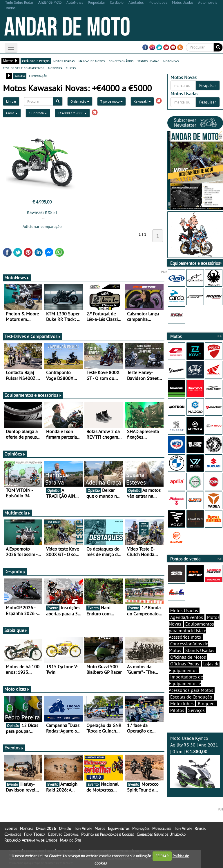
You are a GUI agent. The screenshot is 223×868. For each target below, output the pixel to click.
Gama (12, 113)
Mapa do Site (70, 840)
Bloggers (207, 703)
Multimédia (17, 513)
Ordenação (80, 101)
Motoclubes (182, 703)
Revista (200, 828)
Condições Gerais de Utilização (161, 834)
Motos (100, 828)
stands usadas (148, 61)
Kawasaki (142, 101)
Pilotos (177, 710)
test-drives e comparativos (23, 68)
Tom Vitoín (83, 828)
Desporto (15, 571)
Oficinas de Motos (188, 657)
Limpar (11, 101)
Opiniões (15, 454)
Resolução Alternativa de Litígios (31, 840)
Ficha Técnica (35, 834)
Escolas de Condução (191, 697)
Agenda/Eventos (187, 617)
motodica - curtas (62, 68)
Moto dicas (17, 689)
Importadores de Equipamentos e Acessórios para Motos (191, 683)
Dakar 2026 (46, 828)
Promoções (141, 828)
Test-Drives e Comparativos (33, 336)
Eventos (14, 748)
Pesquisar (208, 85)
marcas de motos (92, 61)
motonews (171, 61)
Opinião (65, 828)
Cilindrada (38, 113)
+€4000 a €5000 (72, 113)
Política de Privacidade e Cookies (107, 834)
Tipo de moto (111, 101)
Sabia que (16, 630)
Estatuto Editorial (63, 834)
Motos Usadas (184, 610)
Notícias (27, 828)
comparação (38, 76)
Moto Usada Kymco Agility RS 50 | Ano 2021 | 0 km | (195, 762)
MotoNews (17, 278)
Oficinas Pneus (185, 664)
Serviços (196, 710)
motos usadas (64, 61)
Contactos (13, 834)
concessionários (121, 61)
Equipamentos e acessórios (33, 395)
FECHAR (162, 856)
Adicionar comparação (42, 226)
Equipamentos (119, 828)
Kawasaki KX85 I (42, 212)
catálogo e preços (36, 61)
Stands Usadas (200, 650)
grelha (20, 76)
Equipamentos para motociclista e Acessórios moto (191, 631)
